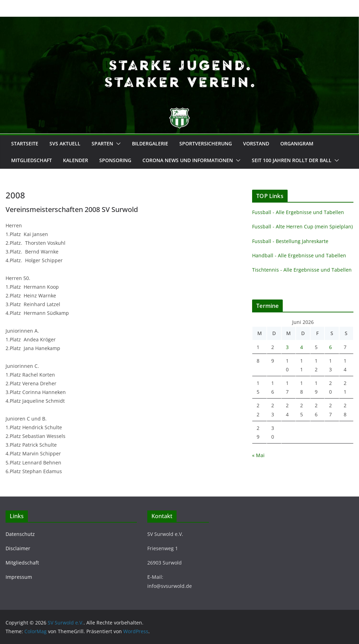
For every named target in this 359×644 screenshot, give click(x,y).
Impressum (19, 577)
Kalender (76, 160)
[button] (117, 144)
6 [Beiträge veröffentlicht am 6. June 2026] (330, 347)
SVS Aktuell (65, 143)
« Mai (258, 455)
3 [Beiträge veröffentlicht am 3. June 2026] (287, 347)
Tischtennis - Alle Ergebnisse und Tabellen (302, 270)
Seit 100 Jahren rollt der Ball (292, 160)
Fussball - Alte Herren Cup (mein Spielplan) (302, 226)
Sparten (102, 143)
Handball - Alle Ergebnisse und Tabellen (299, 255)
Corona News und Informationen (188, 160)
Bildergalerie (150, 143)
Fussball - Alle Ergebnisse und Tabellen (298, 212)
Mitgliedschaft (32, 160)
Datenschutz (20, 534)
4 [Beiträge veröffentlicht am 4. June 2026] (302, 347)
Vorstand (256, 143)
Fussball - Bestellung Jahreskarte (290, 241)
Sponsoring (115, 160)
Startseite (25, 143)
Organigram (297, 143)
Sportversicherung (206, 143)
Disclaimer (18, 548)
